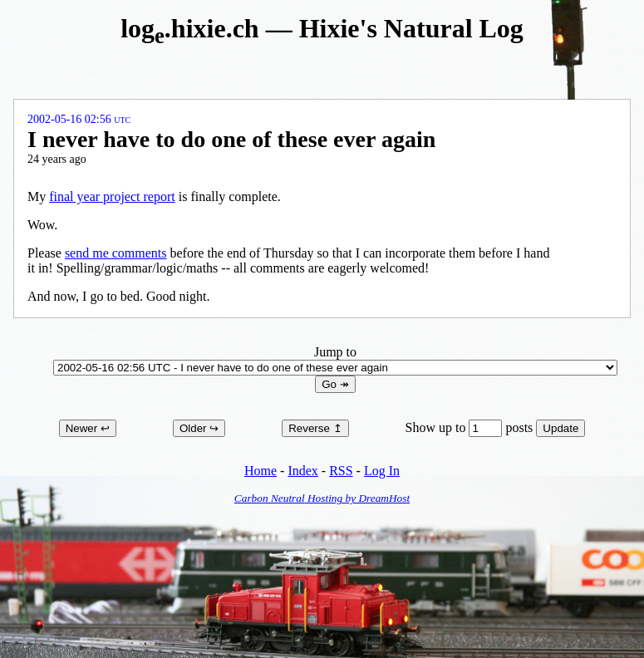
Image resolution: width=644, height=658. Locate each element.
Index (302, 471)
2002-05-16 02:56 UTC (79, 119)
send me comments (116, 253)
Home (261, 471)
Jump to (335, 359)
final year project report (112, 196)
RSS (341, 471)
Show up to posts (471, 427)
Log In (382, 471)
